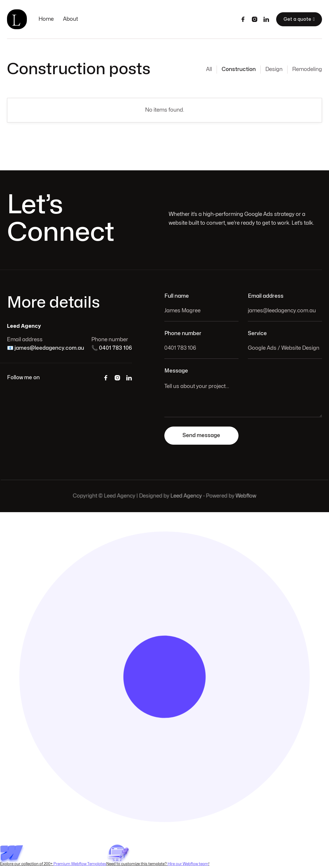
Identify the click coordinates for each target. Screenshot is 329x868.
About (70, 19)
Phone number (183, 333)
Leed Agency (186, 496)
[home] (17, 19)
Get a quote (299, 19)
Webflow (245, 496)
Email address (266, 296)
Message (176, 371)
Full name (177, 296)
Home (46, 19)
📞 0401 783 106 (112, 348)
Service (257, 333)
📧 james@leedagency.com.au (46, 348)
